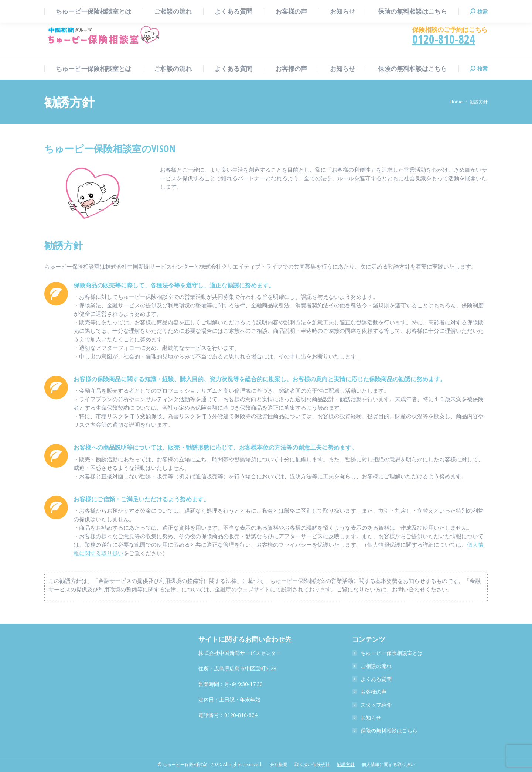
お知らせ (371, 718)
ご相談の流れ (376, 666)
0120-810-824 (444, 39)
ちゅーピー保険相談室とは (392, 653)
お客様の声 (374, 692)
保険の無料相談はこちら (389, 730)
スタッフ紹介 (376, 705)
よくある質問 (376, 679)
